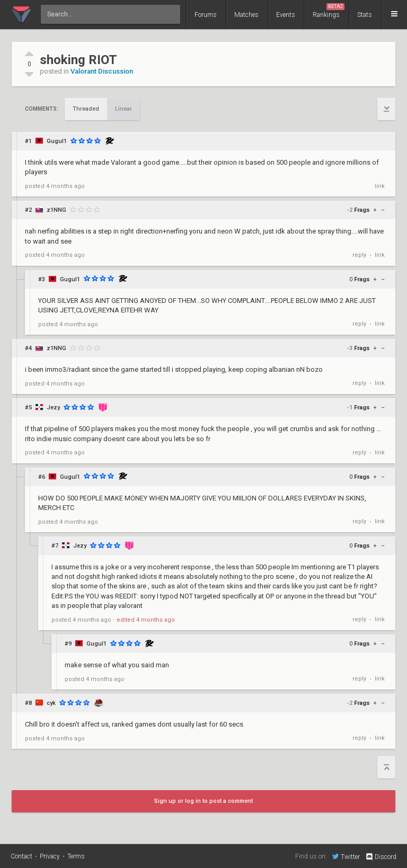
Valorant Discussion (102, 71)
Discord (381, 857)
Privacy (50, 856)
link (380, 186)
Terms (76, 856)
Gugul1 (57, 141)
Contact (21, 856)
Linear (123, 109)
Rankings (329, 11)
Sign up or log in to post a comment (203, 801)
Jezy (53, 408)
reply (359, 255)
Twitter (346, 856)
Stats (365, 15)
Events (286, 15)
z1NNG (56, 210)
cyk (51, 703)
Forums (206, 15)
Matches (246, 15)
